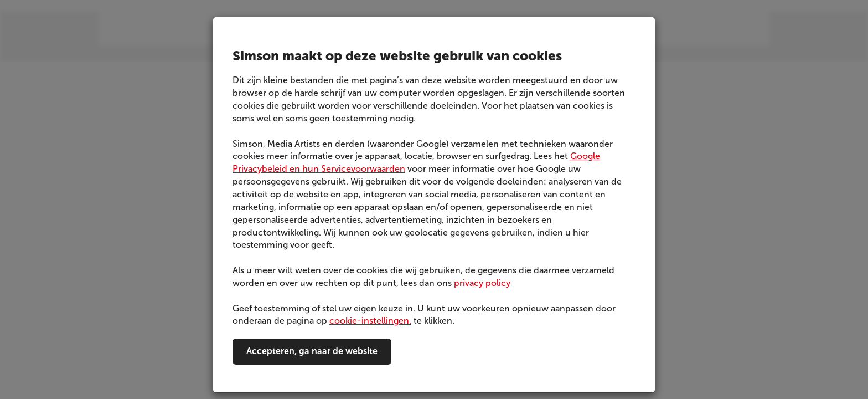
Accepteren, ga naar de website (312, 351)
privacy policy (482, 283)
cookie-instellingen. (370, 321)
